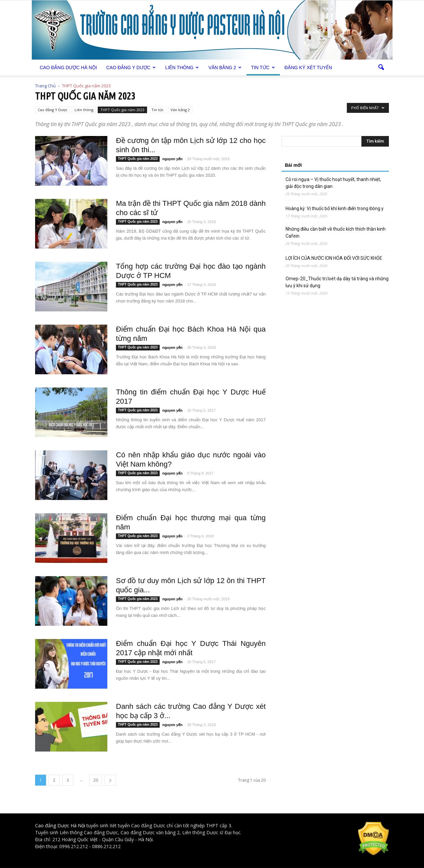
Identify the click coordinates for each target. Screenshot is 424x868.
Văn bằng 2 (225, 68)
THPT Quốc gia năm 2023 (122, 110)
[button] (381, 68)
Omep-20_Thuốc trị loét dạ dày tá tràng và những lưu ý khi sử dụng (337, 282)
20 (96, 780)
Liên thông (182, 68)
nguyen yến (172, 159)
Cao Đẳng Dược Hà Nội (68, 68)
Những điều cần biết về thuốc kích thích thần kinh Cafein (336, 232)
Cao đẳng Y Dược (131, 68)
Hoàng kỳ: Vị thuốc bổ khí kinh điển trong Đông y (335, 208)
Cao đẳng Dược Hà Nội (60, 825)
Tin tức (263, 68)
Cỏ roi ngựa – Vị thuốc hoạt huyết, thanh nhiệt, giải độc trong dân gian (333, 183)
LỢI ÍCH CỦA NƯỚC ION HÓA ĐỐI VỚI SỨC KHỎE (334, 258)
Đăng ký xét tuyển (308, 68)
